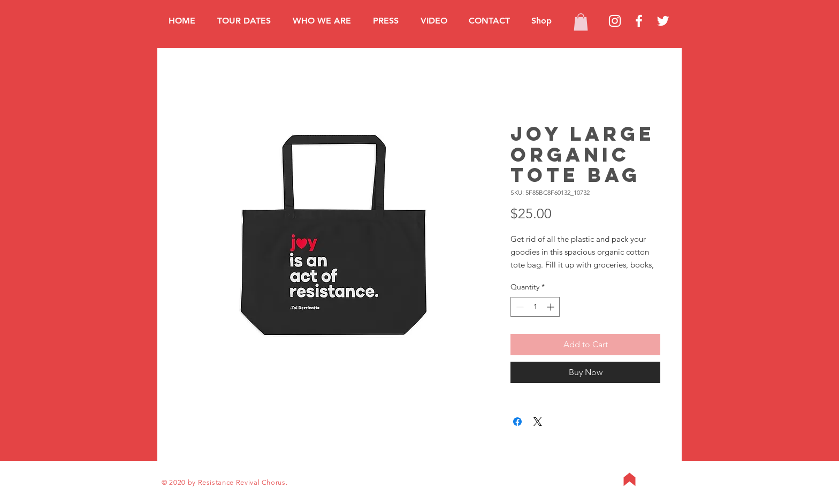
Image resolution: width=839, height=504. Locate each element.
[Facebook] (639, 21)
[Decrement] (519, 307)
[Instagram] (615, 21)
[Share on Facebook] (517, 422)
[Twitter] (663, 21)
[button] (581, 22)
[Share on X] (538, 422)
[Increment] (551, 307)
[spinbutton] (535, 307)
